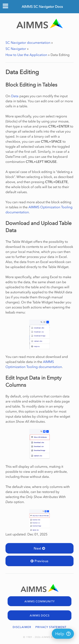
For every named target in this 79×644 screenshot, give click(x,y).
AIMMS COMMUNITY (40, 601)
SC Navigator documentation (28, 42)
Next (39, 548)
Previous (39, 561)
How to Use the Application (26, 55)
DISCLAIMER (22, 627)
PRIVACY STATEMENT (51, 627)
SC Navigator (16, 49)
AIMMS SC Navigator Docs (42, 7)
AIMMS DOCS (40, 615)
